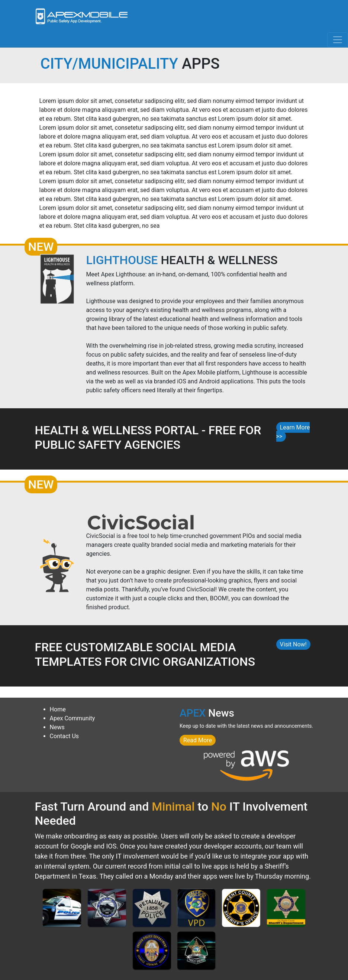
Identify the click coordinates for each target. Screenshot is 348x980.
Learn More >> (293, 432)
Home (58, 709)
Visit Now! (293, 644)
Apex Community (72, 718)
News (57, 727)
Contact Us (65, 736)
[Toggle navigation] (338, 40)
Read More (198, 740)
